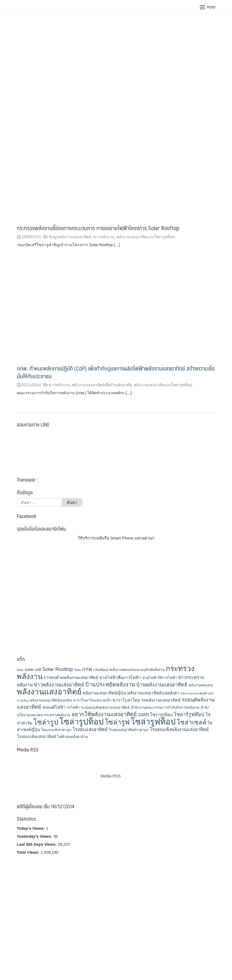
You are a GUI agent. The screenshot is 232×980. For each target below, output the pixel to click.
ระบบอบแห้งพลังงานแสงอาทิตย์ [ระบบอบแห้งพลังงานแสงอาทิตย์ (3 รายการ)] (105, 708)
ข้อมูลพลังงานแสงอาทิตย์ (70, 237)
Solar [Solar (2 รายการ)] (20, 670)
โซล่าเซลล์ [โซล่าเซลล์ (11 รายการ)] (192, 722)
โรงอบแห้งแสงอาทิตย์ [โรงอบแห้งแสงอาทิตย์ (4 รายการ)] (36, 736)
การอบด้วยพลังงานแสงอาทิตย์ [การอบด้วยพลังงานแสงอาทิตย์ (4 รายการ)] (71, 677)
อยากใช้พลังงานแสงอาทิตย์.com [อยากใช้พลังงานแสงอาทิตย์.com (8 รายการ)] (110, 714)
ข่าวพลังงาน (104, 237)
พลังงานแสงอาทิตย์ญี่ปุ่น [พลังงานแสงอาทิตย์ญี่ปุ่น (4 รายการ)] (104, 693)
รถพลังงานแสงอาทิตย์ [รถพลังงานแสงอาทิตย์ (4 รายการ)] (161, 700)
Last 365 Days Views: (37, 844)
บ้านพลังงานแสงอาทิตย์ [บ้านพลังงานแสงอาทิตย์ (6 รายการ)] (162, 685)
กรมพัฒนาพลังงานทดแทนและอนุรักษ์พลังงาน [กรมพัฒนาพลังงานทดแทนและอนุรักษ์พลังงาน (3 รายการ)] (129, 670)
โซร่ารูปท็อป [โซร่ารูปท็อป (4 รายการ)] (161, 715)
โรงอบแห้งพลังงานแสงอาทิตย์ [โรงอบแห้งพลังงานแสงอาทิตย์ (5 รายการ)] (179, 730)
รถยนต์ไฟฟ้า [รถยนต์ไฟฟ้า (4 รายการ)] (54, 707)
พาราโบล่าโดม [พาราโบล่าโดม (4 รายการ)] (126, 700)
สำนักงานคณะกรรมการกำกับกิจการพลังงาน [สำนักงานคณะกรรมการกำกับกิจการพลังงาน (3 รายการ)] (165, 708)
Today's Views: (31, 828)
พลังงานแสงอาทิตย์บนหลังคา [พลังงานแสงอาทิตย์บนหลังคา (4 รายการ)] (153, 693)
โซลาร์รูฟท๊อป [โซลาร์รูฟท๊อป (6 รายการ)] (189, 715)
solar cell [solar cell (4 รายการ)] (33, 669)
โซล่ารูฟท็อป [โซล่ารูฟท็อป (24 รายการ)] (153, 722)
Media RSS (111, 776)
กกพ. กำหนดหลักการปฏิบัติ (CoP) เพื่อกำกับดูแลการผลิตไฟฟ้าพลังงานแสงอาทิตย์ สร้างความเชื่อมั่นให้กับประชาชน (116, 372)
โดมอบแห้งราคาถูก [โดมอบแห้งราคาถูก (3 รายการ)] (56, 730)
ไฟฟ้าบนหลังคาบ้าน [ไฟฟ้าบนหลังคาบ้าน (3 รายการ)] (73, 737)
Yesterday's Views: (35, 836)
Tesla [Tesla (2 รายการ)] (77, 670)
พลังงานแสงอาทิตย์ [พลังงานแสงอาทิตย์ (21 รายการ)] (49, 692)
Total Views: (29, 852)
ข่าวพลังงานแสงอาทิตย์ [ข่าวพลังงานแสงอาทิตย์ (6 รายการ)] (59, 685)
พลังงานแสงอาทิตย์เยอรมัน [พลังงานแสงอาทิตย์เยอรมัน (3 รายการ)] (51, 700)
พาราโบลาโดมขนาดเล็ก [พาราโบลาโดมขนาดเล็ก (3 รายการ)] (92, 700)
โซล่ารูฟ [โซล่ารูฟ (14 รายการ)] (117, 722)
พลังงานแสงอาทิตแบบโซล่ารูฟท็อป (146, 237)
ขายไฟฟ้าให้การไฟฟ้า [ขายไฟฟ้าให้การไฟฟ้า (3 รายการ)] (160, 678)
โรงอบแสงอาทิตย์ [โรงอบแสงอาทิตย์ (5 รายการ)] (90, 730)
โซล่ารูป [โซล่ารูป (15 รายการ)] (46, 722)
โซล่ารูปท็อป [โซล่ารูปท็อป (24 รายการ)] (82, 722)
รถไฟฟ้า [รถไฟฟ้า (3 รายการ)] (73, 708)
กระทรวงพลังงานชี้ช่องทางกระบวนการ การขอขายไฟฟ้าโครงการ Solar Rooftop (98, 228)
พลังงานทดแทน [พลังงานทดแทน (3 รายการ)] (201, 685)
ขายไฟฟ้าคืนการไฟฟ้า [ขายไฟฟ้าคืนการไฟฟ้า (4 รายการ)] (120, 677)
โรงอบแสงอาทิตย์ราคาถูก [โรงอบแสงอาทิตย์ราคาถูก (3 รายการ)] (129, 730)
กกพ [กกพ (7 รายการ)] (87, 669)
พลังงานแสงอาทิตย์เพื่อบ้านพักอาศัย (102, 385)
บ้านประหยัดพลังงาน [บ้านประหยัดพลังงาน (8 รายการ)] (110, 684)
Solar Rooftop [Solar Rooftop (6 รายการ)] (58, 669)
